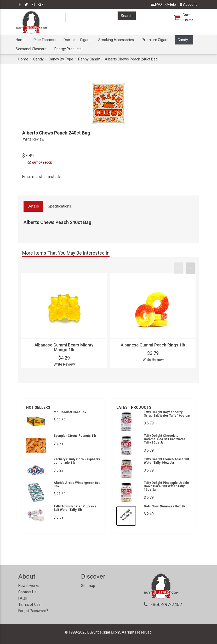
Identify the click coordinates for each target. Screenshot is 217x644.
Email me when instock (41, 177)
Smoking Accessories (116, 40)
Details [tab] (33, 206)
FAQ (157, 4)
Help (171, 4)
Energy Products (68, 49)
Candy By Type (61, 59)
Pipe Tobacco (45, 40)
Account (188, 4)
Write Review (34, 139)
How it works (29, 586)
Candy (183, 40)
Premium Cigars (155, 40)
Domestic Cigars (77, 40)
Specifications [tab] (59, 206)
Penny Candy (89, 59)
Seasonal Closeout (31, 49)
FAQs (23, 598)
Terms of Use (29, 604)
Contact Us (27, 592)
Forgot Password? (33, 611)
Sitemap (88, 586)
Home (21, 40)
